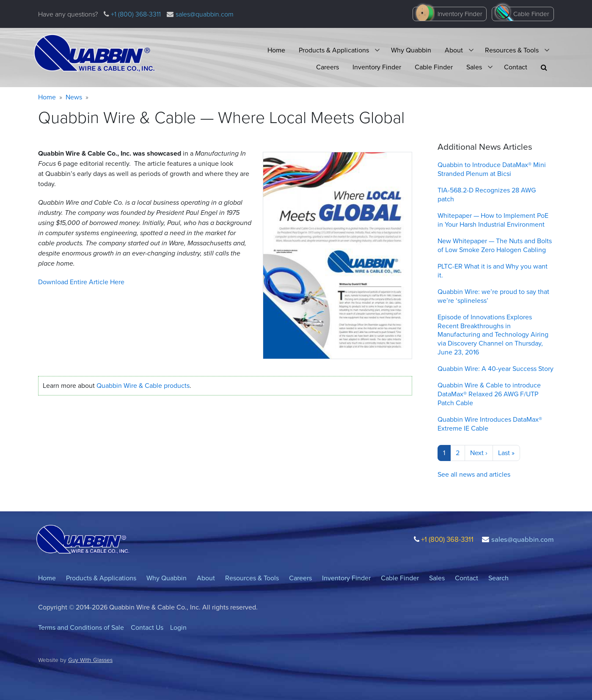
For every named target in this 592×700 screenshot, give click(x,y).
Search (498, 578)
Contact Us (147, 627)
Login (178, 627)
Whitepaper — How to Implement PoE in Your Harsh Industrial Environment (493, 220)
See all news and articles (474, 474)
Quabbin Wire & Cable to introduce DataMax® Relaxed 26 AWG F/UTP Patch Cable (489, 394)
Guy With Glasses (90, 660)
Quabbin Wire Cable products (143, 386)
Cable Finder (531, 14)
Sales (474, 67)
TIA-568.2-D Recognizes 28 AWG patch (487, 195)
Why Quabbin (411, 50)
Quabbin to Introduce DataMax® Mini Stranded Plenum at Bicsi (492, 169)
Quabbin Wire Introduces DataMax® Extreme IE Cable (490, 424)
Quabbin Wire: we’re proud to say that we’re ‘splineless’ (493, 296)
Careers (328, 67)
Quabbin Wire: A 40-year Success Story (496, 369)
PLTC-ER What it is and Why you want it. (493, 271)
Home (276, 50)
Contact (516, 67)
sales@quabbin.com (205, 14)
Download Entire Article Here (81, 282)
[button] (544, 67)
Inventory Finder (460, 14)
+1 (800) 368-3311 (135, 14)
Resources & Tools (512, 50)
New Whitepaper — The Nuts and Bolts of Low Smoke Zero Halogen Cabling (495, 245)
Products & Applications (334, 50)
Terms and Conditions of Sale (81, 627)
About (454, 50)
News (74, 97)
